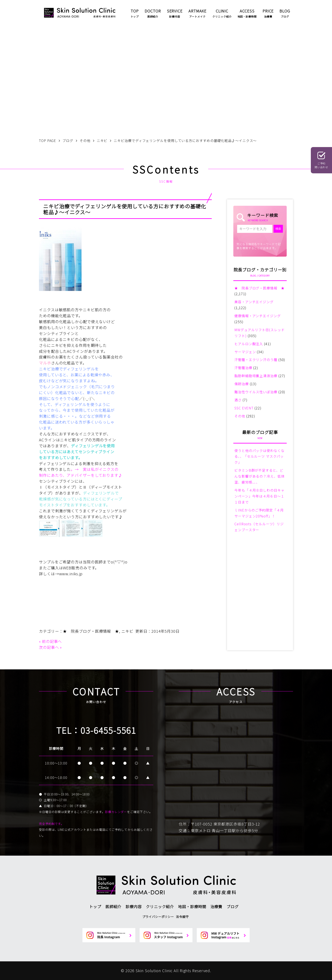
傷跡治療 (242, 384)
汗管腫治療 (243, 368)
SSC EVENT (244, 408)
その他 (240, 416)
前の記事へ (52, 641)
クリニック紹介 (160, 906)
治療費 (216, 906)
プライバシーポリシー (158, 917)
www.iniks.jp (71, 574)
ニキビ (127, 631)
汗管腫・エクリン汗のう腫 (256, 360)
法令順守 (182, 917)
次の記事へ (49, 647)
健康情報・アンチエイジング (258, 316)
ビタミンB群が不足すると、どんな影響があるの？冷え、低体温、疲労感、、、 (259, 476)
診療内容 (134, 906)
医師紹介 (113, 906)
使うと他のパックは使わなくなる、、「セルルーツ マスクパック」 (259, 456)
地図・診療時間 (192, 906)
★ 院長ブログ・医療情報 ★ (91, 631)
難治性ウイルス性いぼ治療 (256, 392)
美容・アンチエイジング (254, 302)
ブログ (233, 906)
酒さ (238, 400)
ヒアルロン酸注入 (249, 344)
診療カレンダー (116, 812)
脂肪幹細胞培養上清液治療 (256, 376)
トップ (95, 906)
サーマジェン (245, 352)
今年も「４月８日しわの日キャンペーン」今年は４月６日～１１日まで (259, 496)
